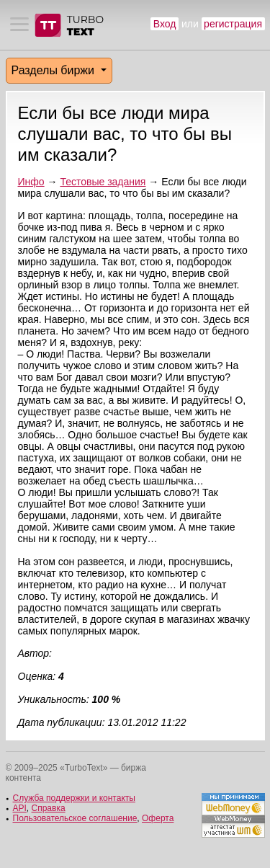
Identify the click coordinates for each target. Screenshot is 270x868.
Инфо (31, 182)
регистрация (233, 24)
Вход (165, 24)
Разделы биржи (55, 70)
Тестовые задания (103, 182)
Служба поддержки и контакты (74, 798)
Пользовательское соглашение (75, 818)
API (20, 808)
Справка (49, 808)
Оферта (158, 818)
